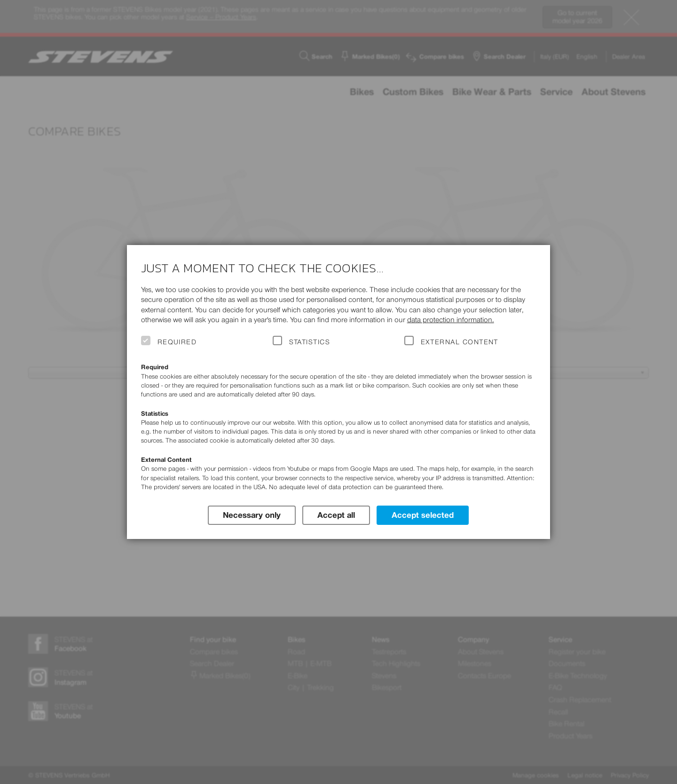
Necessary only (252, 515)
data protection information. (451, 320)
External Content (460, 342)
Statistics (310, 342)
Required (177, 342)
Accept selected (423, 515)
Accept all (336, 515)
